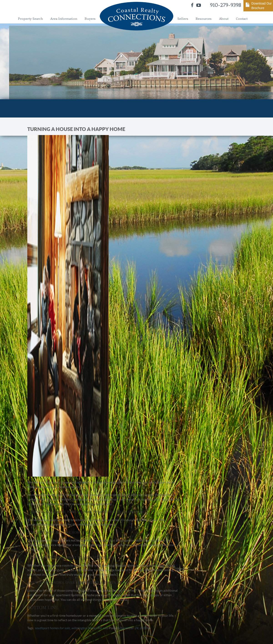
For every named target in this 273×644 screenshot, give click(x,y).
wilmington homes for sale (90, 628)
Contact (242, 19)
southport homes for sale (52, 628)
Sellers (183, 19)
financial (78, 482)
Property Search (30, 19)
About (224, 19)
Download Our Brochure (262, 6)
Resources (204, 19)
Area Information (64, 19)
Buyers (90, 19)
